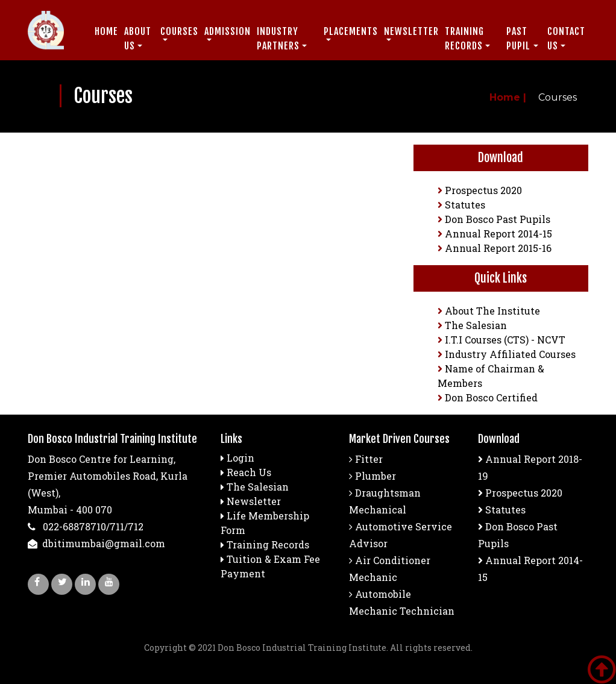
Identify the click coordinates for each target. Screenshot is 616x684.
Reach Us (249, 472)
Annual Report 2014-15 (495, 234)
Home (106, 31)
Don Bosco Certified (488, 397)
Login (240, 458)
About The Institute (489, 311)
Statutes (461, 205)
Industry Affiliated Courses (507, 354)
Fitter (366, 459)
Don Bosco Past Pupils (494, 219)
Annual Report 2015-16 (495, 248)
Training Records (268, 544)
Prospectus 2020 (480, 190)
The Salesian (472, 325)
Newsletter (254, 501)
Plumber (372, 476)
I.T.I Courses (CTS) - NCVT (501, 340)
